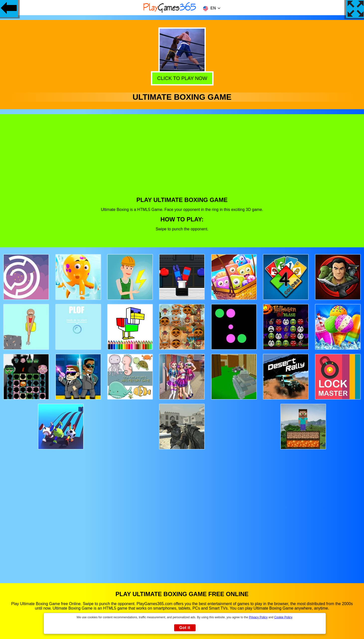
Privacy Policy (258, 617)
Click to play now (181, 78)
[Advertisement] (182, 159)
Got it (185, 628)
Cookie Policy (283, 617)
